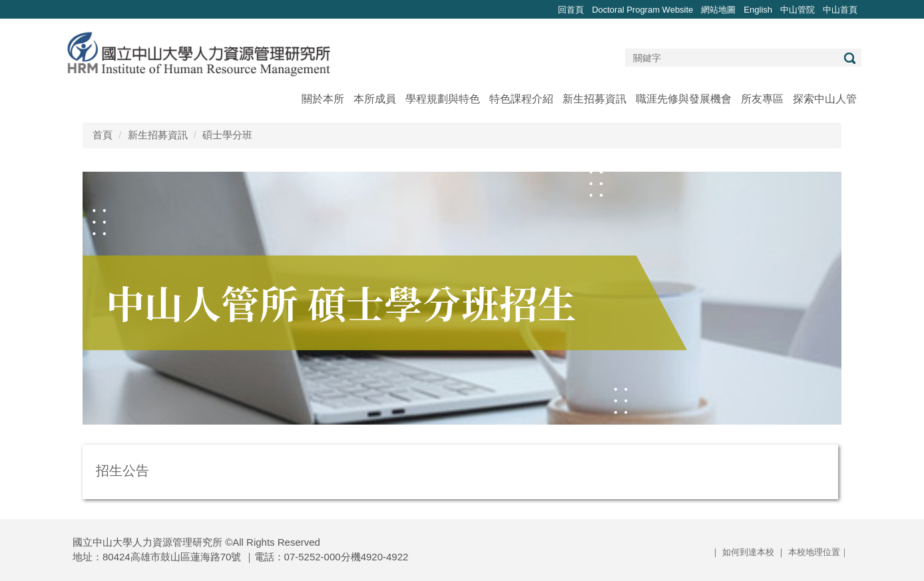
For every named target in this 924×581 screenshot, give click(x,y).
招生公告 (122, 471)
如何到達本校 (748, 552)
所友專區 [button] (762, 99)
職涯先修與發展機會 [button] (684, 99)
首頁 (103, 135)
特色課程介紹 (521, 99)
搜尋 (849, 58)
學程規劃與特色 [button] (443, 99)
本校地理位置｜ (818, 552)
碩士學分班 (227, 135)
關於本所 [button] (323, 99)
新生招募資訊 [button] (594, 99)
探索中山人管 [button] (825, 99)
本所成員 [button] (375, 99)
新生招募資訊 (158, 135)
